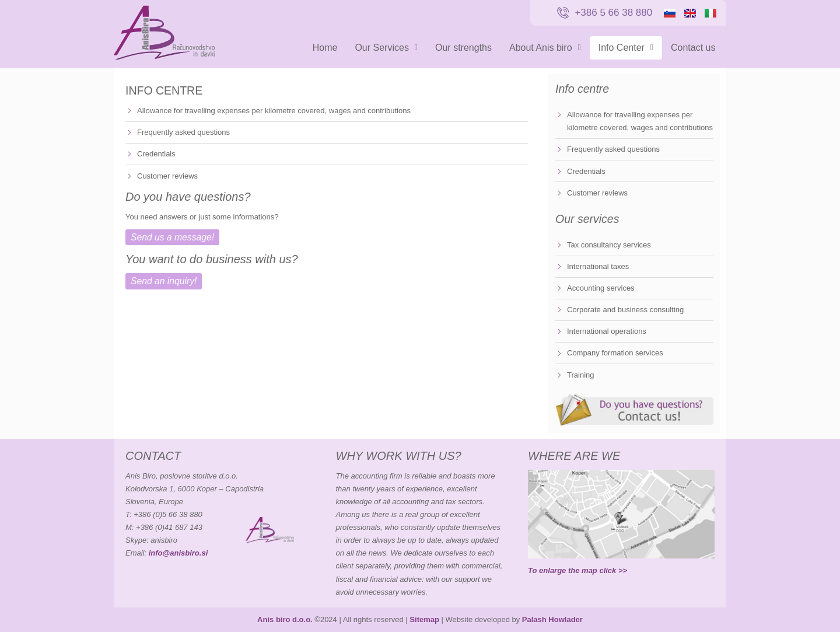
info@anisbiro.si (178, 553)
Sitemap (424, 619)
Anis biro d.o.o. (285, 619)
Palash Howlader (552, 619)
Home (325, 48)
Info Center (626, 48)
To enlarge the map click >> (577, 570)
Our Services (386, 48)
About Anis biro (545, 48)
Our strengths (463, 48)
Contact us (693, 48)
